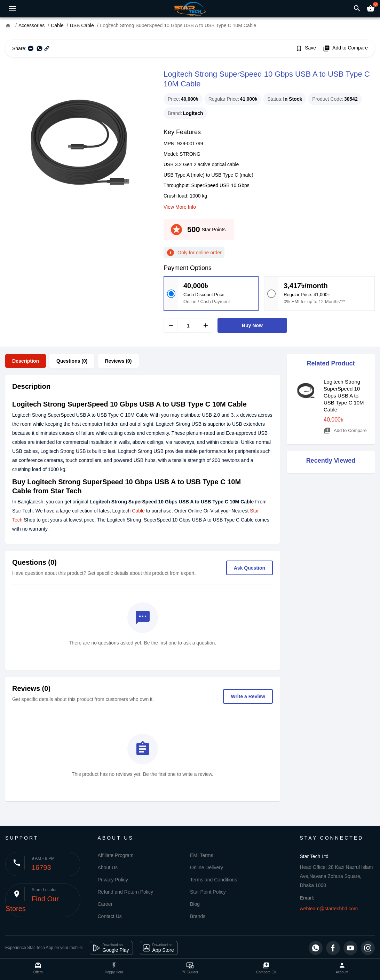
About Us (108, 867)
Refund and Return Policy (126, 892)
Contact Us (110, 916)
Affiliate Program (116, 855)
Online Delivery (207, 867)
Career (105, 904)
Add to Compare (345, 48)
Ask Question (250, 568)
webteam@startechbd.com (329, 909)
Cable (138, 511)
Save (306, 48)
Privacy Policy (113, 880)
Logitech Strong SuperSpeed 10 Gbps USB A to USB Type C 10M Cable (344, 396)
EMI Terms (202, 855)
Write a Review (248, 696)
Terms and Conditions (213, 880)
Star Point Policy (208, 892)
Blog (195, 904)
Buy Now (252, 325)
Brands (198, 916)
